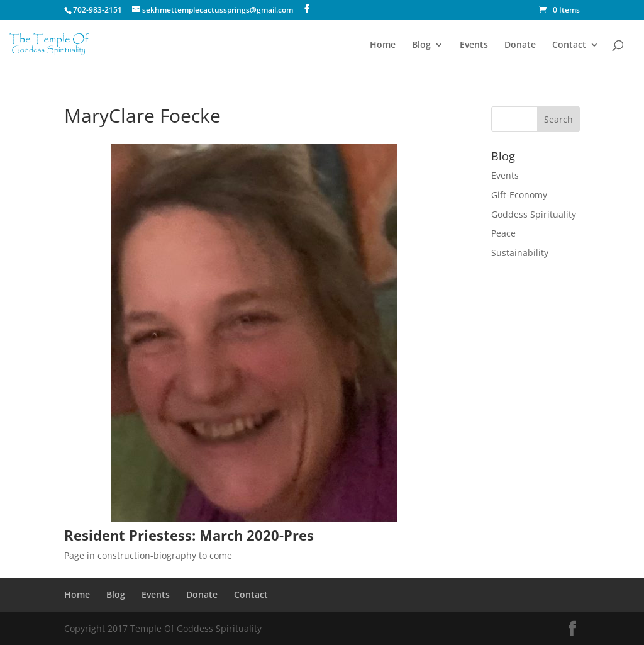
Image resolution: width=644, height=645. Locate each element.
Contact (569, 45)
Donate (520, 45)
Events (474, 45)
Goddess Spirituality (534, 214)
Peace (503, 233)
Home (383, 45)
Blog (421, 45)
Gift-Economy (519, 195)
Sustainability (520, 253)
